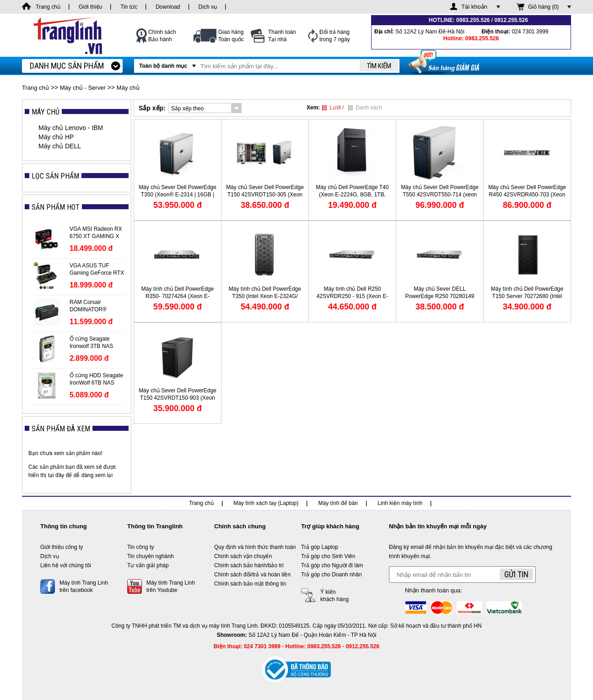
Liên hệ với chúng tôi (66, 565)
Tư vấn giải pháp (148, 565)
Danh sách (365, 108)
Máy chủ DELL (60, 146)
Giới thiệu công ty (62, 547)
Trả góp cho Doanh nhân (332, 575)
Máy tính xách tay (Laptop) (266, 503)
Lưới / (333, 108)
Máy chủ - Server (83, 88)
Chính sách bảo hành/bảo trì (249, 565)
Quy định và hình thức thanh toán (255, 547)
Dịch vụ (50, 556)
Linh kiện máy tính (400, 503)
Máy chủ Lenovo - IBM (71, 128)
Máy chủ (128, 88)
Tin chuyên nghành (151, 556)
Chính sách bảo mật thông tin (250, 584)
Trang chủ (35, 88)
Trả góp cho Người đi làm (332, 565)
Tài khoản (474, 7)
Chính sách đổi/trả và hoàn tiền (252, 575)
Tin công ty (140, 547)
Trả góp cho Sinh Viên (328, 556)
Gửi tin (516, 574)
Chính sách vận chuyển (243, 556)
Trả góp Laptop (320, 547)
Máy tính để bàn (338, 503)
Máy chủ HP (56, 137)
